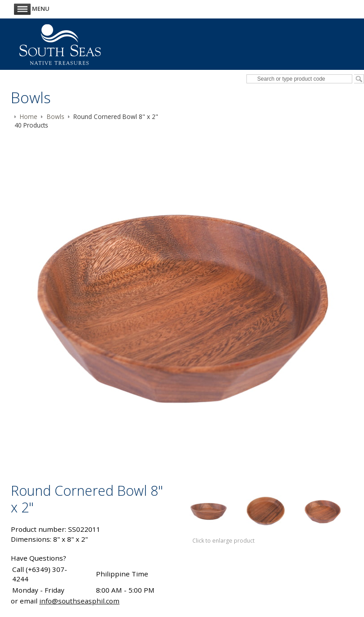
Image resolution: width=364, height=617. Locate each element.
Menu (32, 9)
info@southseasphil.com (79, 601)
